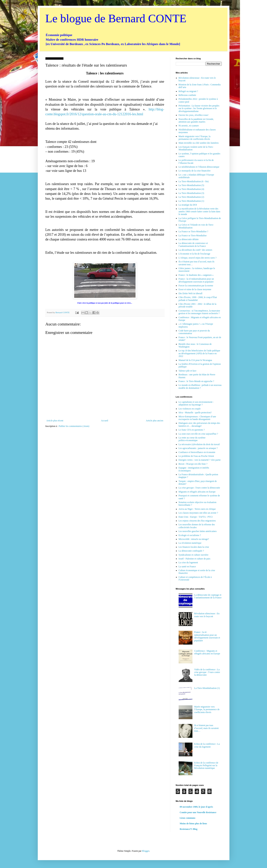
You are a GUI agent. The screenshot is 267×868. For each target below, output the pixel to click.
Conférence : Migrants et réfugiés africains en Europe (207, 652)
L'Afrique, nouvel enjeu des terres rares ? (198, 258)
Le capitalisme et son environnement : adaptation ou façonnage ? (196, 403)
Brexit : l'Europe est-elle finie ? (193, 464)
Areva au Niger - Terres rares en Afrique (197, 509)
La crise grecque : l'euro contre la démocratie (199, 488)
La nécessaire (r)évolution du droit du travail (199, 444)
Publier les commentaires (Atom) (74, 426)
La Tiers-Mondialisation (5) (191, 185)
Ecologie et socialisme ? (190, 535)
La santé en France (187, 567)
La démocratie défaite (189, 239)
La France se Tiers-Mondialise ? (193, 231)
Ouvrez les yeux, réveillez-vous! (194, 115)
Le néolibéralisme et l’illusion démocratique (199, 167)
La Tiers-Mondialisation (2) (191, 197)
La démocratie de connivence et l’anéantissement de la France (193, 245)
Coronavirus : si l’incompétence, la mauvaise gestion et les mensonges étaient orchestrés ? (199, 312)
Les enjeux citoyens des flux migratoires (197, 521)
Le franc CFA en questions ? (192, 430)
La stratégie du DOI (188, 205)
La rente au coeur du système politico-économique (192, 439)
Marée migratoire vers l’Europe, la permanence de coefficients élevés (195, 138)
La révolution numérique (190, 543)
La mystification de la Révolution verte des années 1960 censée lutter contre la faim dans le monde (200, 211)
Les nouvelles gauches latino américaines (198, 531)
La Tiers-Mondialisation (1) (191, 201)
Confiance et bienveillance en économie (197, 452)
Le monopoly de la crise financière (195, 171)
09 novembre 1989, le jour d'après (196, 807)
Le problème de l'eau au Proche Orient (196, 456)
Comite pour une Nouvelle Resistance (198, 812)
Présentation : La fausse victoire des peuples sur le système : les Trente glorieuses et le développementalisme (199, 108)
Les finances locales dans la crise (194, 547)
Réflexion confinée (187, 95)
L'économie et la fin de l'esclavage (194, 254)
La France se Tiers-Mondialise (193, 236)
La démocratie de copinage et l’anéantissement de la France (208, 596)
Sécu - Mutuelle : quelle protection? (195, 413)
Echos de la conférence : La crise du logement (207, 745)
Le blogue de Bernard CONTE (116, 18)
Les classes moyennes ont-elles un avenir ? (198, 513)
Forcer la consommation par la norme (196, 286)
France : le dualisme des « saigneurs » (196, 275)
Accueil (105, 421)
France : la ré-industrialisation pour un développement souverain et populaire (196, 280)
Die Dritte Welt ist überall (191, 293)
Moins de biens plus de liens (193, 824)
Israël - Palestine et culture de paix (195, 559)
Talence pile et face (188, 371)
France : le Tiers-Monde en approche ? (196, 381)
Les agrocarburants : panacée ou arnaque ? (198, 448)
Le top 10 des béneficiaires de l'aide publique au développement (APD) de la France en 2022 (199, 353)
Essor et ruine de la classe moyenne (195, 289)
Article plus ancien (155, 421)
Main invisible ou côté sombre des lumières (199, 143)
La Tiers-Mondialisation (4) (191, 189)
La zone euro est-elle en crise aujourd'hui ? (198, 434)
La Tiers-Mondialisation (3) (191, 193)
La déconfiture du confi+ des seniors (196, 250)
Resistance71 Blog (189, 829)
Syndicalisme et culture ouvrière (194, 555)
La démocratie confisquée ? (191, 551)
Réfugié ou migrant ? (188, 91)
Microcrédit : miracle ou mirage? (194, 539)
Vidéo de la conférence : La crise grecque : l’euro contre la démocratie (207, 672)
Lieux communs (188, 818)
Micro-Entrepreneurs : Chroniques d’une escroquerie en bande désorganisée (197, 418)
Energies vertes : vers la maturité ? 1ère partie (200, 460)
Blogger (146, 851)
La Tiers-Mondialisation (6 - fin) (194, 181)
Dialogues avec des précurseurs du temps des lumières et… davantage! (199, 424)
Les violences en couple (190, 409)
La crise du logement (188, 562)
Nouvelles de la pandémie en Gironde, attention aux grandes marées (196, 120)
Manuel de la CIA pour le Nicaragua (195, 360)
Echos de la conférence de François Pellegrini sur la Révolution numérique (206, 765)
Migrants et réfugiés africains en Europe (197, 492)
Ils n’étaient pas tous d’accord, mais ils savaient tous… (206, 728)
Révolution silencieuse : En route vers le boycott (207, 615)
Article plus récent (55, 421)
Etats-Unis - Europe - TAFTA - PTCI (196, 517)
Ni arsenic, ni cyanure (189, 126)
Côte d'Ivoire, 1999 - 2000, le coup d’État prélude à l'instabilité (198, 299)
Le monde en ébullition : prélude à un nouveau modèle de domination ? (200, 386)
